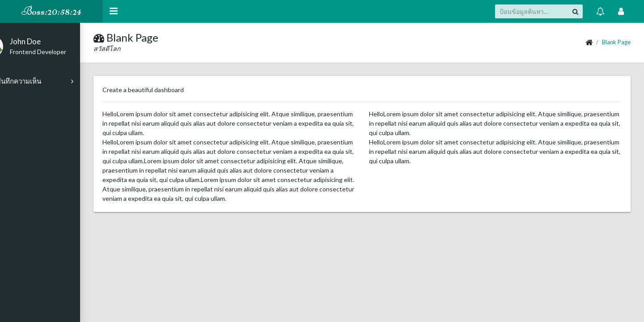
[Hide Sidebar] (114, 11)
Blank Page (616, 42)
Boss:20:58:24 (51, 11)
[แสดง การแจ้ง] (600, 11)
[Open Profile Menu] (621, 11)
